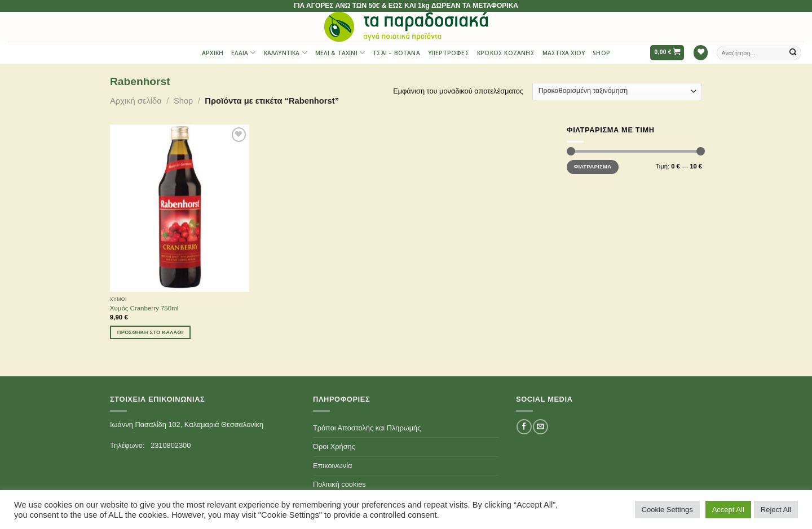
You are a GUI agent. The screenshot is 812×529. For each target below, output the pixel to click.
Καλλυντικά (286, 53)
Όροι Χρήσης (334, 446)
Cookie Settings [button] (667, 510)
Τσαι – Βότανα (396, 53)
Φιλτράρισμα (592, 166)
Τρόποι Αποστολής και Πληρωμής (367, 428)
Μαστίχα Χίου (564, 53)
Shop (601, 53)
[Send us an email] (540, 427)
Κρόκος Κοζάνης (506, 53)
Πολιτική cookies (339, 484)
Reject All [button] (776, 510)
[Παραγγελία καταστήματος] (617, 92)
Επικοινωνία (332, 466)
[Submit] (793, 53)
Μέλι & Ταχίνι (340, 53)
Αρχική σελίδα (136, 101)
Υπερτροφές (449, 53)
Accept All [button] (728, 510)
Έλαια (243, 53)
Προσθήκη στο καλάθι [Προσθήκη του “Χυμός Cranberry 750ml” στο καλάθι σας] (150, 332)
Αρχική (213, 53)
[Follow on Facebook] (524, 427)
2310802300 (171, 445)
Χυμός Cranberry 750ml (144, 308)
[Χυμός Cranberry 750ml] (180, 208)
